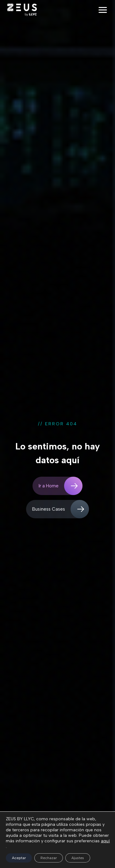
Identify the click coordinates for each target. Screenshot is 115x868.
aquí (105, 841)
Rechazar (49, 858)
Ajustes (78, 858)
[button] (103, 10)
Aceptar (19, 858)
